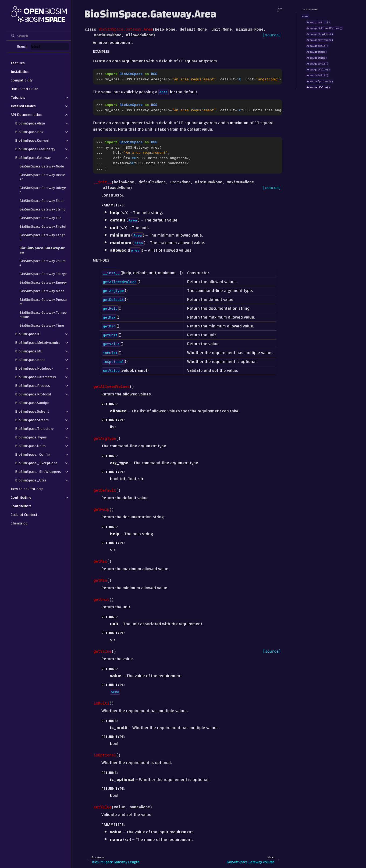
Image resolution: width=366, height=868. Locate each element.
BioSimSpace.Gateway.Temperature (43, 315)
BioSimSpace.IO (28, 334)
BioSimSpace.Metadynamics (38, 343)
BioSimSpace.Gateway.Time (42, 326)
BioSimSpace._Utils (31, 480)
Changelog (19, 523)
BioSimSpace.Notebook (34, 369)
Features (18, 63)
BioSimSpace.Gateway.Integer (43, 190)
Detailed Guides (23, 106)
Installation (20, 72)
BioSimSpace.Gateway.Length (42, 237)
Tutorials (18, 98)
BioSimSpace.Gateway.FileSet (43, 227)
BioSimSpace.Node (30, 360)
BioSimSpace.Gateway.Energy (43, 283)
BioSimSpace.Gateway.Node (42, 166)
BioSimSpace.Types (31, 437)
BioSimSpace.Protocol (33, 394)
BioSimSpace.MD (29, 351)
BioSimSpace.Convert (32, 141)
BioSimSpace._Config (32, 455)
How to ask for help (27, 489)
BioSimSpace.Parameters (35, 377)
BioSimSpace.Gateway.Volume (42, 263)
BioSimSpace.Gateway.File (40, 218)
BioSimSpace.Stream (32, 420)
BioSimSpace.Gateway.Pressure (43, 302)
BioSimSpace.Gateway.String (42, 209)
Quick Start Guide (24, 89)
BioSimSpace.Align (30, 123)
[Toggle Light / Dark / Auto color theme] (279, 9)
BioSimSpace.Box (29, 132)
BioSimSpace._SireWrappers (38, 472)
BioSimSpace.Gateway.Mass (42, 291)
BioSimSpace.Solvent (32, 412)
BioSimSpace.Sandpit (32, 403)
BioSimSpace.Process (33, 386)
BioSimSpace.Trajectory (34, 429)
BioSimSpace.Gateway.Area (42, 250)
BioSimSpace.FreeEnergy (35, 149)
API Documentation (26, 115)
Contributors (21, 506)
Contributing (21, 498)
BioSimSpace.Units (30, 446)
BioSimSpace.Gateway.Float (42, 201)
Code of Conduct (24, 515)
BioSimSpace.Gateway (33, 158)
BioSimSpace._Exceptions (36, 463)
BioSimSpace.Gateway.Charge (43, 274)
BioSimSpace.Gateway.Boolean (42, 177)
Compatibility (22, 80)
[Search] (39, 36)
